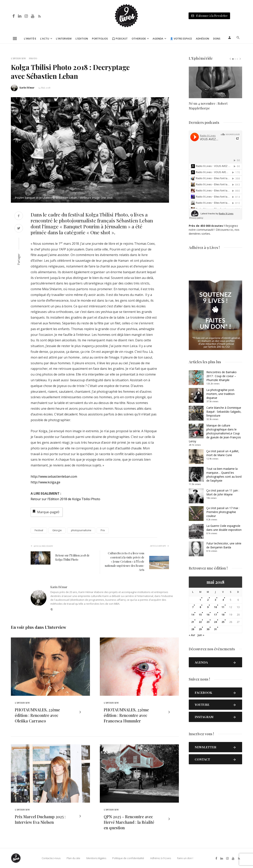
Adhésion (202, 39)
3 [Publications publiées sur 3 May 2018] (215, 600)
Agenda (158, 39)
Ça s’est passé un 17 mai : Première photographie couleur (223, 512)
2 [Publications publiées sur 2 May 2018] (208, 600)
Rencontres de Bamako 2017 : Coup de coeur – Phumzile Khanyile (221, 376)
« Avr (192, 635)
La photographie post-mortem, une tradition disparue (221, 394)
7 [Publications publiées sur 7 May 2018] (193, 607)
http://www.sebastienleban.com (54, 476)
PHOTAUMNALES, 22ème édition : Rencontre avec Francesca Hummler (126, 715)
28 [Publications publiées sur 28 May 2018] (193, 629)
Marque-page (46, 512)
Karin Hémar (27, 88)
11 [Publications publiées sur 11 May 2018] (223, 607)
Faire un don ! (185, 858)
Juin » (201, 635)
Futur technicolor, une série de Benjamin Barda (224, 545)
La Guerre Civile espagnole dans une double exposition (224, 528)
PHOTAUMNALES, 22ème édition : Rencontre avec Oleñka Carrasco (37, 715)
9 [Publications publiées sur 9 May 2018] (208, 607)
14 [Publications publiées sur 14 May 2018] (193, 615)
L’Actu (45, 39)
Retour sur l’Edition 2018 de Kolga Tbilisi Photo (65, 499)
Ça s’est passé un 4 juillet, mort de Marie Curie (223, 453)
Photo (33, 58)
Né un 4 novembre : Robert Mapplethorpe (208, 106)
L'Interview (18, 58)
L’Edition (82, 39)
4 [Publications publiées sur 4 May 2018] (223, 600)
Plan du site (73, 858)
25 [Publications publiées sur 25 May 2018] (223, 622)
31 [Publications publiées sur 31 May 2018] (215, 629)
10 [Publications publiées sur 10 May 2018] (215, 607)
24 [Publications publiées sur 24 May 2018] (215, 622)
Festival (39, 530)
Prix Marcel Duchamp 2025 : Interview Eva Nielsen (40, 819)
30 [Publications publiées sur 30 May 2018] (208, 629)
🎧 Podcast (120, 39)
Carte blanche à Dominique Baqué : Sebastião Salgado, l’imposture (224, 412)
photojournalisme (81, 530)
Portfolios (100, 39)
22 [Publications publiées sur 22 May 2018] (200, 622)
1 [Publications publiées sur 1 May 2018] (200, 600)
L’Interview (64, 39)
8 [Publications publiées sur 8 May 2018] (200, 607)
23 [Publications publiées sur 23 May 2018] (208, 622)
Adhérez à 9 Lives (161, 858)
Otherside (139, 39)
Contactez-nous (51, 858)
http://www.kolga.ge (45, 482)
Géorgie (57, 530)
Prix (103, 530)
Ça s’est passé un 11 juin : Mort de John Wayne (223, 492)
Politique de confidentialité (128, 858)
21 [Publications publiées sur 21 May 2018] (193, 622)
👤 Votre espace (181, 39)
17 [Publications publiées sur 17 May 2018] (215, 615)
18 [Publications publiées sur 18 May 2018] (223, 615)
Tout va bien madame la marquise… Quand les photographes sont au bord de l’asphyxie (224, 475)
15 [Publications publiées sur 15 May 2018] (200, 615)
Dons (217, 39)
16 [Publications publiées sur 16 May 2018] (208, 615)
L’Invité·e (30, 39)
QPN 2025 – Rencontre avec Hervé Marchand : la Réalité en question (129, 822)
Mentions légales (96, 858)
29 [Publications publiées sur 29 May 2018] (200, 629)
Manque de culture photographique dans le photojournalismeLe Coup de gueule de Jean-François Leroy (215, 433)
